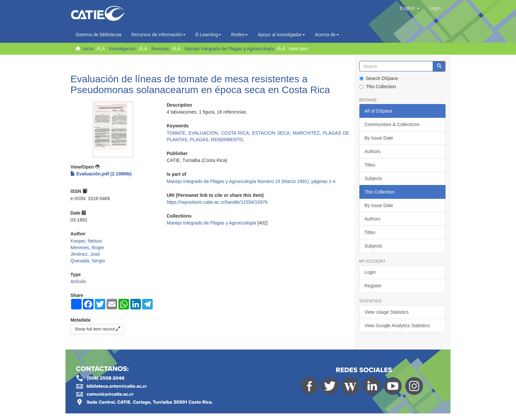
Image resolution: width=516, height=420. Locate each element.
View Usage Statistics (387, 312)
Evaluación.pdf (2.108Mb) (101, 174)
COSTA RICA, (236, 133)
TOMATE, (177, 133)
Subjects (374, 178)
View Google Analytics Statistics (397, 326)
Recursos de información (158, 35)
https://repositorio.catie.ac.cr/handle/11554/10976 (217, 202)
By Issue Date (379, 138)
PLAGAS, (200, 140)
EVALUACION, (205, 133)
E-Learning (208, 35)
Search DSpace (379, 78)
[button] (410, 8)
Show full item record (97, 329)
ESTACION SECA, (272, 133)
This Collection (378, 87)
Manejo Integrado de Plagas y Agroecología (229, 49)
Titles (370, 165)
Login (370, 272)
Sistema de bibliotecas (98, 35)
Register (373, 286)
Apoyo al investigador (281, 35)
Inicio (88, 49)
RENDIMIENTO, (228, 140)
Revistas (160, 49)
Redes (239, 35)
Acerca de (327, 35)
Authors (373, 151)
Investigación (122, 49)
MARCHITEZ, (308, 133)
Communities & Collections (392, 124)
